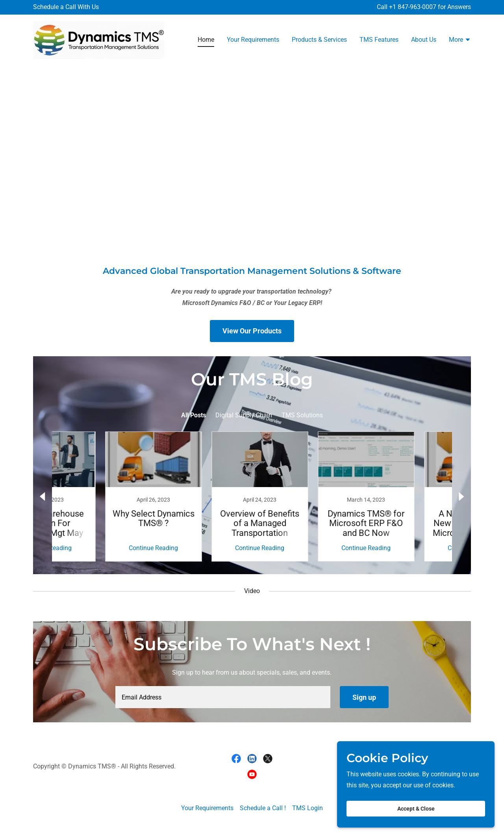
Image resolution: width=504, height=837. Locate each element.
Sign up (364, 697)
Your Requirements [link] (253, 40)
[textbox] (223, 697)
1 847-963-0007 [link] (414, 7)
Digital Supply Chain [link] (244, 415)
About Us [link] (424, 40)
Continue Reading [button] (93, 548)
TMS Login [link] (308, 808)
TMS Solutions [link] (302, 415)
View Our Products (252, 331)
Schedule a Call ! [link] (263, 808)
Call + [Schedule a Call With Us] (385, 7)
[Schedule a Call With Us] (66, 7)
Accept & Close (416, 809)
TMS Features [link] (379, 40)
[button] (460, 41)
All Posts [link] (194, 415)
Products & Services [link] (319, 40)
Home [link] (206, 40)
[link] (99, 39)
